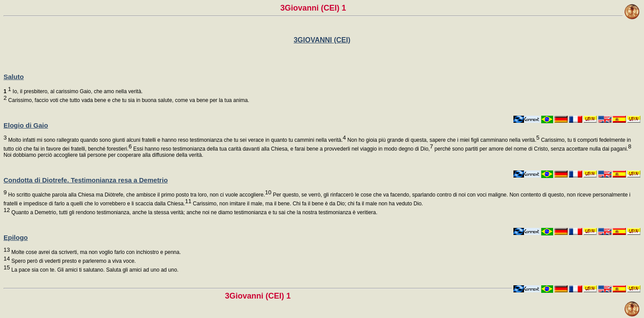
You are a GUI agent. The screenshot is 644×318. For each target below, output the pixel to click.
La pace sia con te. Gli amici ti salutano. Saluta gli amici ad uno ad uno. (94, 270)
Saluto (14, 77)
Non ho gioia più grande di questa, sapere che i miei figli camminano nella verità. (443, 140)
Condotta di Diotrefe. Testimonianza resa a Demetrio (86, 180)
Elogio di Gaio (26, 125)
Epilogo (16, 237)
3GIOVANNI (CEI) (322, 40)
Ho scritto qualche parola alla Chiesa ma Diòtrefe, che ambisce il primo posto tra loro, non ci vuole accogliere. (139, 195)
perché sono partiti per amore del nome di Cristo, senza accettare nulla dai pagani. (532, 149)
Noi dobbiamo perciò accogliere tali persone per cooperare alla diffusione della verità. (103, 155)
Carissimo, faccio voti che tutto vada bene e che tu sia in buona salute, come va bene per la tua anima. (128, 100)
